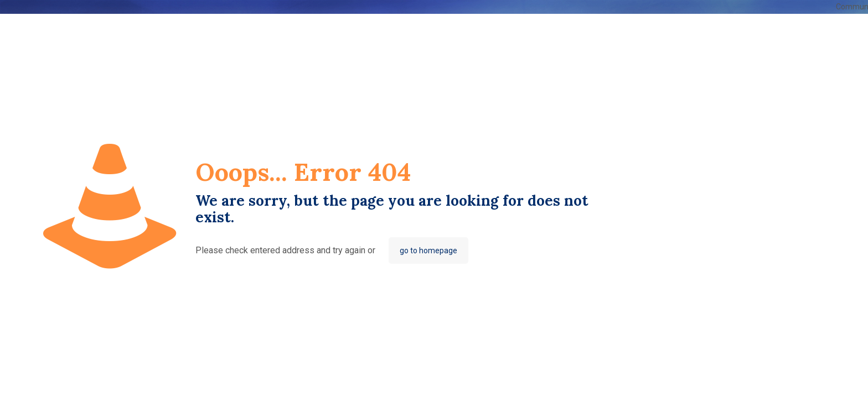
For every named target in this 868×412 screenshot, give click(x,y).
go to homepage (428, 251)
